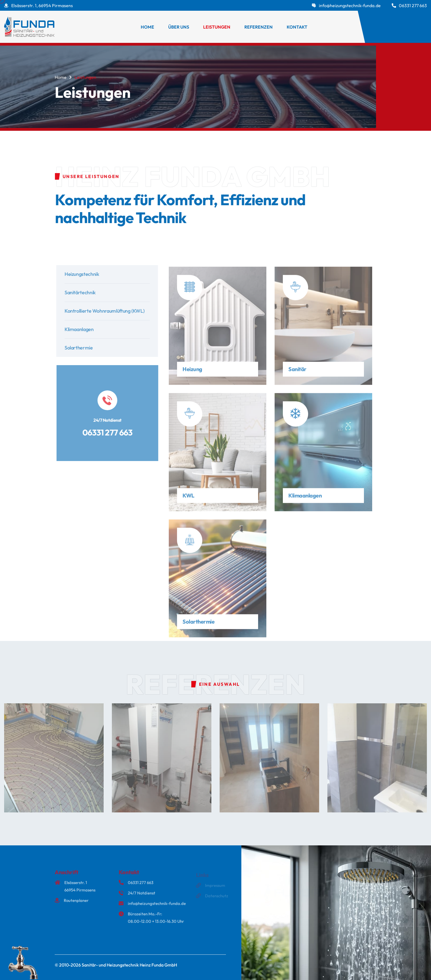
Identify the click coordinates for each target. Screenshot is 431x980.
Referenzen (259, 27)
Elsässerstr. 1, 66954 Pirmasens (42, 5)
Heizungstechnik (85, 274)
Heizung (192, 372)
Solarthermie (82, 348)
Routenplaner (76, 903)
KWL (188, 498)
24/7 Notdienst (142, 896)
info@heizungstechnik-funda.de (350, 5)
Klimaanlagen (82, 329)
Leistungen (217, 27)
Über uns (179, 27)
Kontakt (297, 27)
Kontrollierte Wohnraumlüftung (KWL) (107, 311)
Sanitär (297, 372)
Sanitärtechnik (83, 292)
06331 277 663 (413, 5)
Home (147, 27)
